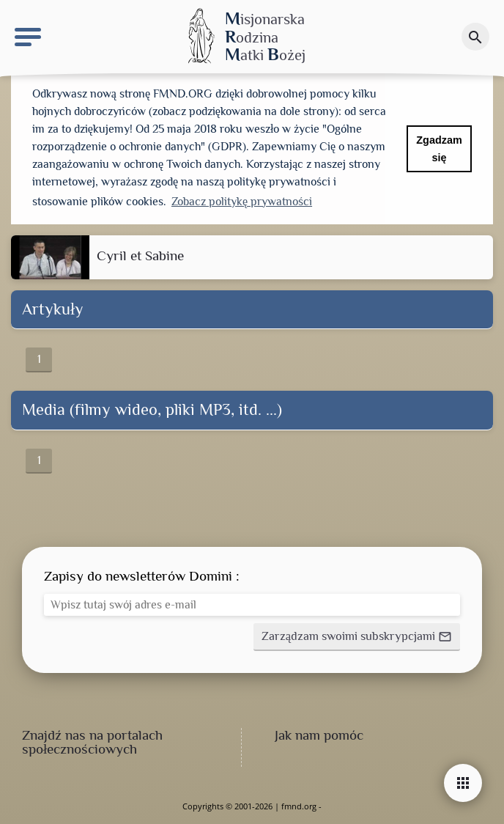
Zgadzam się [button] (439, 149)
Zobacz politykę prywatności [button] (242, 202)
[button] (357, 637)
